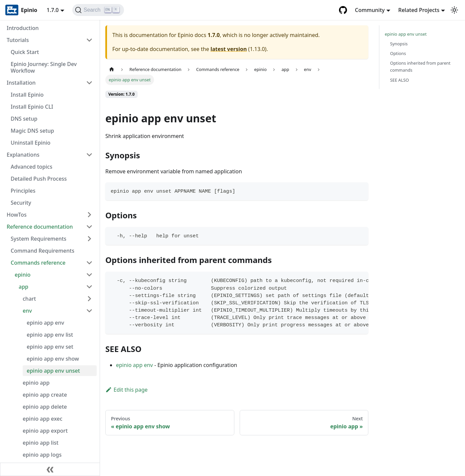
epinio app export (45, 431)
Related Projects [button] (419, 10)
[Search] (98, 10)
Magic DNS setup (32, 131)
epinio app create (45, 395)
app (23, 287)
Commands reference (38, 263)
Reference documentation (40, 227)
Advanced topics (31, 167)
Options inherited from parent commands (420, 66)
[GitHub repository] (343, 10)
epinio (23, 275)
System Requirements (38, 239)
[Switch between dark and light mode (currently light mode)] (454, 10)
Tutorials (18, 40)
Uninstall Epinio (30, 143)
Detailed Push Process (39, 179)
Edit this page (126, 390)
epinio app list (40, 443)
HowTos (17, 215)
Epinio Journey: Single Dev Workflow (44, 67)
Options (398, 53)
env (27, 311)
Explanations (23, 155)
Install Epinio (27, 95)
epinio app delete (45, 407)
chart (29, 299)
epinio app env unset (53, 371)
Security (21, 203)
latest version (228, 49)
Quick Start (25, 52)
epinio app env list (50, 335)
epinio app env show (53, 359)
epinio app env (45, 323)
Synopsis (399, 44)
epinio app (36, 383)
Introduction (23, 28)
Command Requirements (42, 251)
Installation (21, 83)
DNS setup (24, 119)
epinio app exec (42, 419)
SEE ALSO (399, 80)
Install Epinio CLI (32, 107)
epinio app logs (42, 455)
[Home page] (112, 69)
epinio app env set (50, 347)
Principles (23, 191)
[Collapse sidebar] (50, 469)
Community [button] (370, 10)
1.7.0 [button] (53, 10)
